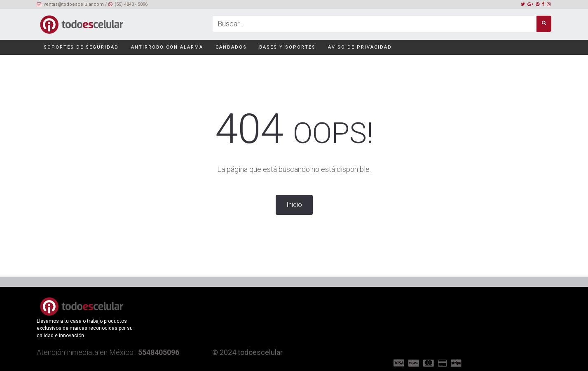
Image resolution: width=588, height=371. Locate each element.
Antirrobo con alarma (166, 47)
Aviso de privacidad (359, 47)
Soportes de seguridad (80, 47)
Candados (230, 47)
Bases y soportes (287, 47)
